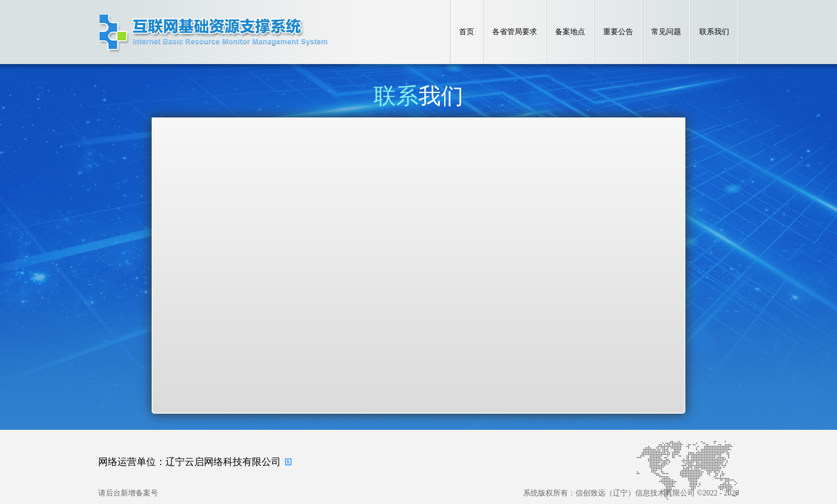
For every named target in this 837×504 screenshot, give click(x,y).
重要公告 (618, 32)
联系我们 (714, 32)
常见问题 (666, 32)
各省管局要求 (515, 32)
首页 (467, 32)
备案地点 (570, 32)
